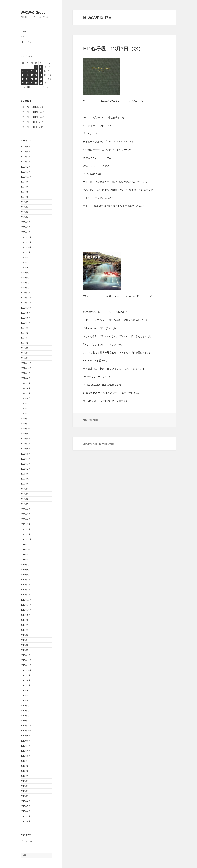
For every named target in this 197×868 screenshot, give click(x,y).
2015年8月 (26, 801)
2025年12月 (26, 177)
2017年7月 (26, 685)
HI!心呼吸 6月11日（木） (33, 112)
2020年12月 (26, 479)
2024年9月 (26, 252)
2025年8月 (26, 197)
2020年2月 (26, 529)
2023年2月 (26, 348)
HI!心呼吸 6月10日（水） (33, 117)
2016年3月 (26, 766)
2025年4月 (26, 217)
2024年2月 (26, 288)
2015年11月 (26, 786)
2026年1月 (26, 172)
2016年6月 (26, 751)
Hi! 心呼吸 (26, 42)
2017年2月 (26, 711)
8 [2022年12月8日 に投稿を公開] (36, 71)
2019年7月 (26, 565)
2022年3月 (26, 403)
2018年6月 (26, 630)
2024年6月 (26, 267)
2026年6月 (26, 147)
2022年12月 (26, 358)
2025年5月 (26, 212)
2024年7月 (26, 262)
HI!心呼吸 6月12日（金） (33, 107)
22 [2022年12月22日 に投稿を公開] (36, 79)
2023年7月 (26, 323)
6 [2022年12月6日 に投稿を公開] (27, 71)
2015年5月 (26, 816)
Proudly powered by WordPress (98, 444)
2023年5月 (26, 333)
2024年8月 (26, 257)
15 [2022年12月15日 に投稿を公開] (36, 75)
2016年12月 (26, 721)
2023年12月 (26, 298)
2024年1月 (26, 293)
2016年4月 (26, 761)
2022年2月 (26, 408)
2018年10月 (26, 610)
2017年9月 (26, 675)
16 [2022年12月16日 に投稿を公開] (41, 75)
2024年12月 (26, 237)
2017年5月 (26, 695)
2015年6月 (26, 811)
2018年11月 (26, 605)
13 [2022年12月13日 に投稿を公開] (27, 75)
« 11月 (27, 87)
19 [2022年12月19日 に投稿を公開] (23, 79)
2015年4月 (26, 821)
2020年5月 (26, 514)
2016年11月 (26, 726)
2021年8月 (26, 439)
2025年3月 (26, 222)
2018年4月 (26, 640)
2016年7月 (26, 746)
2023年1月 (26, 353)
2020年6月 (26, 509)
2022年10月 (26, 368)
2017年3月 (26, 706)
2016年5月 (26, 756)
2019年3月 (26, 585)
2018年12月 (26, 600)
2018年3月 (26, 645)
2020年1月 (26, 534)
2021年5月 (26, 454)
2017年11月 (26, 665)
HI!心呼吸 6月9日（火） (32, 122)
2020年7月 (26, 504)
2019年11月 (26, 544)
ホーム (24, 31)
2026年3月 (26, 162)
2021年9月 (26, 434)
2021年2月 (26, 469)
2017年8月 (26, 680)
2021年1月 (26, 474)
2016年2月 (26, 771)
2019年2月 (26, 590)
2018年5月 (26, 635)
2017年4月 (26, 700)
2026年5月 (26, 152)
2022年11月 (26, 363)
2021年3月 (26, 464)
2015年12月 (26, 781)
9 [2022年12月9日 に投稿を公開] (41, 71)
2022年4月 (26, 398)
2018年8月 (26, 620)
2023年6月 (26, 328)
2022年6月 (26, 388)
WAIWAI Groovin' (35, 12)
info (23, 37)
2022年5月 (26, 393)
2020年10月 (26, 489)
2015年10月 (26, 791)
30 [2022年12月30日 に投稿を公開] (41, 83)
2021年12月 (26, 419)
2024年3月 (26, 283)
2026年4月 (26, 157)
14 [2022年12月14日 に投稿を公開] (32, 75)
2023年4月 (26, 338)
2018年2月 (26, 650)
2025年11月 (26, 182)
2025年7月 (26, 202)
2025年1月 (26, 232)
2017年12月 (26, 660)
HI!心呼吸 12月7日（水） (113, 49)
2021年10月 (26, 429)
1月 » (46, 87)
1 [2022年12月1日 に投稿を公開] (36, 67)
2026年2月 (26, 167)
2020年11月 (26, 484)
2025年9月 (26, 192)
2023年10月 (26, 308)
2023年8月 (26, 318)
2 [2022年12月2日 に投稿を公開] (41, 67)
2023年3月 (26, 343)
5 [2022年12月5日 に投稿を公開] (23, 71)
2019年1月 (26, 595)
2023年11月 (26, 303)
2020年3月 (26, 524)
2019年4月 (26, 580)
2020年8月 (26, 499)
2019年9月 (26, 554)
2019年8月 (26, 559)
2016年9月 (26, 736)
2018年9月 (26, 615)
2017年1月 (26, 716)
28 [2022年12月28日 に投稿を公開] (32, 83)
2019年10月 (26, 549)
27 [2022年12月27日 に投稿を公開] (27, 83)
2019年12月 (26, 539)
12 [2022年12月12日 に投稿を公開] (23, 75)
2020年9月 (26, 494)
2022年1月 (26, 413)
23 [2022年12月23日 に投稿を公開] (41, 79)
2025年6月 (26, 207)
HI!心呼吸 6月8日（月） (32, 127)
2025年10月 (26, 187)
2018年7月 (26, 625)
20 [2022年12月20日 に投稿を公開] (27, 79)
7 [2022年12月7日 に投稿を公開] (32, 71)
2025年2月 (26, 227)
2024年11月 (26, 242)
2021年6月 (26, 449)
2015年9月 (26, 796)
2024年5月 (26, 273)
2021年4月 (26, 459)
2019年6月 (26, 570)
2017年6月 (26, 690)
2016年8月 (26, 741)
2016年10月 (26, 731)
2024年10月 (26, 247)
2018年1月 (26, 655)
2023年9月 (26, 313)
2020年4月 (26, 519)
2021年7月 (26, 444)
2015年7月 (26, 806)
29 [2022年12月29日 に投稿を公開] (36, 83)
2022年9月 (26, 373)
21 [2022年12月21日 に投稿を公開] (32, 79)
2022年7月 (26, 383)
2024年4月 (26, 278)
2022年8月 (26, 378)
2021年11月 (26, 424)
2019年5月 (26, 575)
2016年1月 (26, 776)
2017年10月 (26, 670)
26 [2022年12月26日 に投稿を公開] (23, 83)
